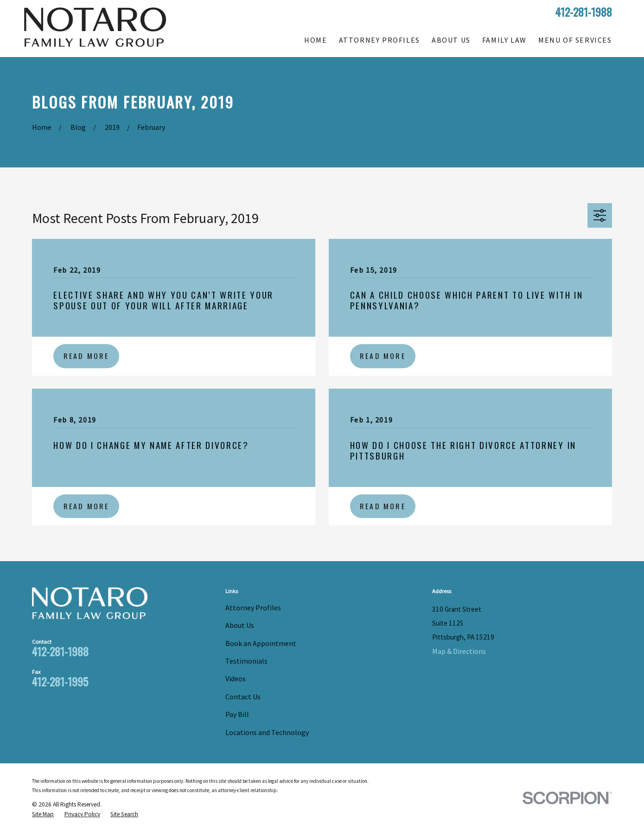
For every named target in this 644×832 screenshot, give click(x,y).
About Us (240, 625)
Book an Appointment (261, 643)
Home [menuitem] (316, 40)
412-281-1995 (60, 681)
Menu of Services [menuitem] (575, 40)
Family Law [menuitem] (504, 40)
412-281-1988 (584, 12)
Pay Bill (237, 714)
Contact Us (243, 697)
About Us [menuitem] (451, 40)
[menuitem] (43, 815)
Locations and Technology (267, 732)
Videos (236, 678)
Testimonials (246, 661)
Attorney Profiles (253, 608)
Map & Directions (459, 651)
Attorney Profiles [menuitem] (379, 40)
